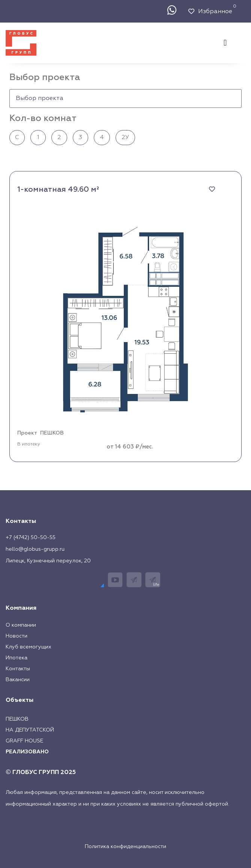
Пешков (17, 719)
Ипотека (17, 658)
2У (125, 138)
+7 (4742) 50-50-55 (31, 538)
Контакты (18, 669)
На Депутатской (30, 730)
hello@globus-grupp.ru (35, 549)
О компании (21, 625)
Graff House (24, 741)
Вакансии (18, 680)
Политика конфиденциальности (125, 847)
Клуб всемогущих (29, 647)
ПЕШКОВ (52, 433)
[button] (225, 43)
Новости (17, 636)
